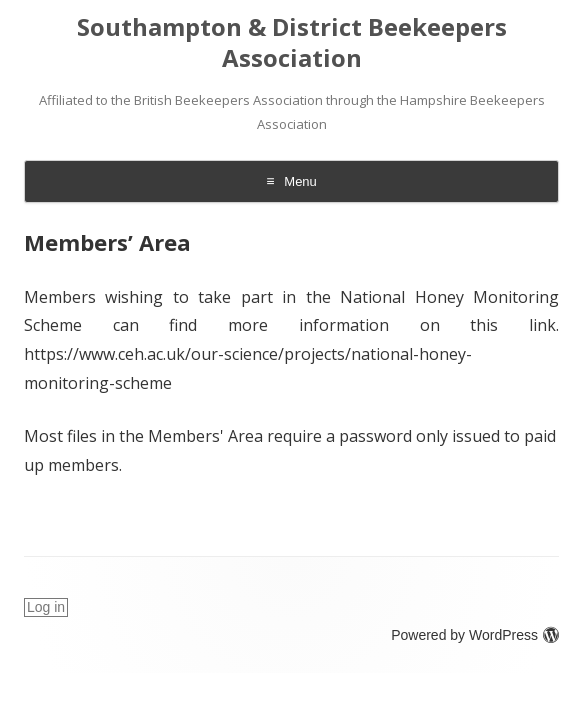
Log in (46, 607)
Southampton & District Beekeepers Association (292, 43)
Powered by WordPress (475, 635)
